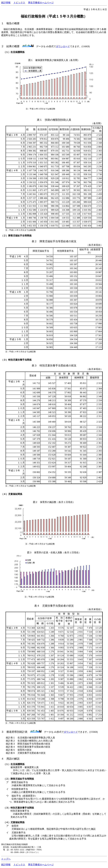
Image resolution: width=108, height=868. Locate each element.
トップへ (6, 859)
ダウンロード (63, 46)
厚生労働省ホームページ (41, 3)
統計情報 (6, 3)
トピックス (19, 3)
